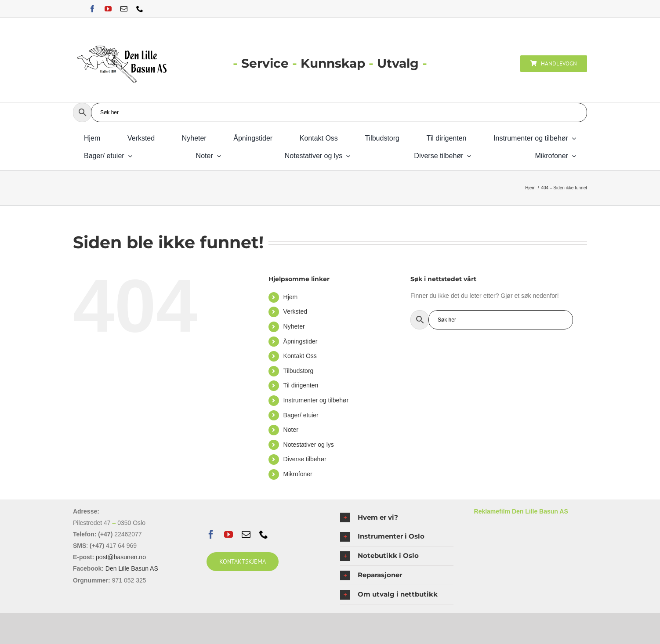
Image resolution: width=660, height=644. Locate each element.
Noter (291, 430)
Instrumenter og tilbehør (316, 400)
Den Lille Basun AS (132, 568)
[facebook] (92, 9)
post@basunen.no (121, 557)
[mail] (124, 9)
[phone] (140, 9)
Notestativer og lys (309, 445)
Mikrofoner (298, 474)
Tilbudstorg (299, 371)
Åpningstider (301, 341)
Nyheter (294, 326)
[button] (397, 518)
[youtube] (108, 9)
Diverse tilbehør (305, 459)
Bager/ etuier (301, 415)
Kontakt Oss (300, 356)
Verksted (295, 311)
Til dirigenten (301, 385)
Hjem (291, 297)
